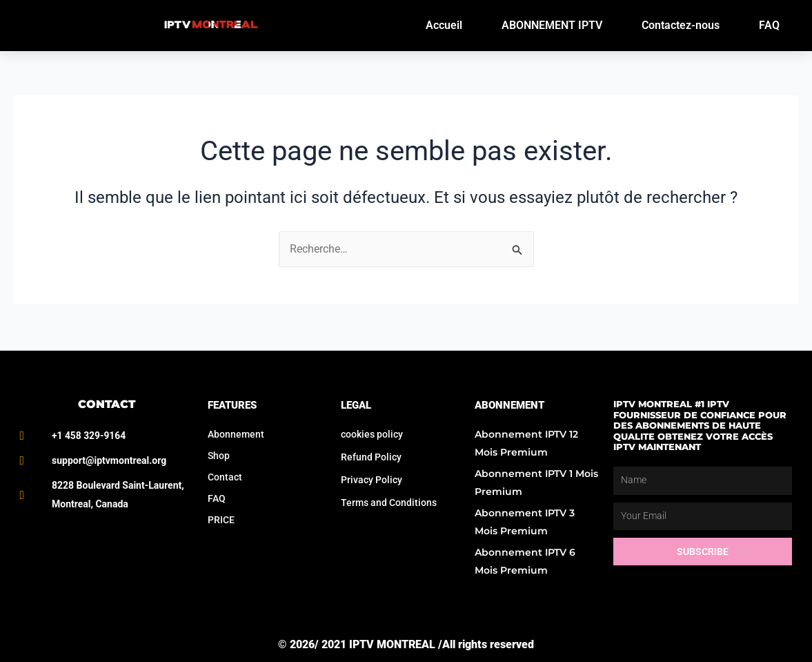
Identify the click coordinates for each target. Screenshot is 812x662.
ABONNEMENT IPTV (552, 25)
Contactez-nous (681, 25)
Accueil (444, 25)
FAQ (769, 25)
